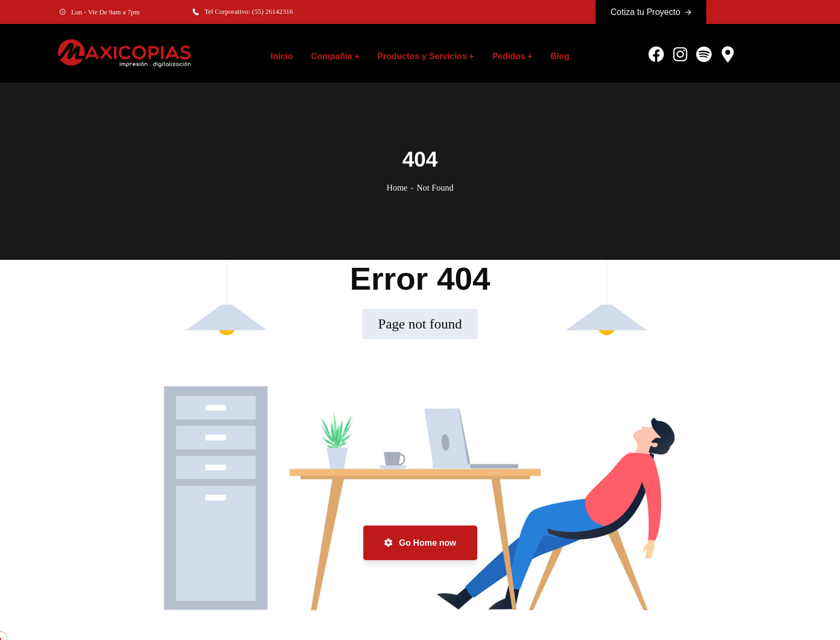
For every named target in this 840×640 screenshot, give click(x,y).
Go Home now (420, 543)
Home (397, 188)
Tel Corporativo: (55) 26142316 (249, 11)
